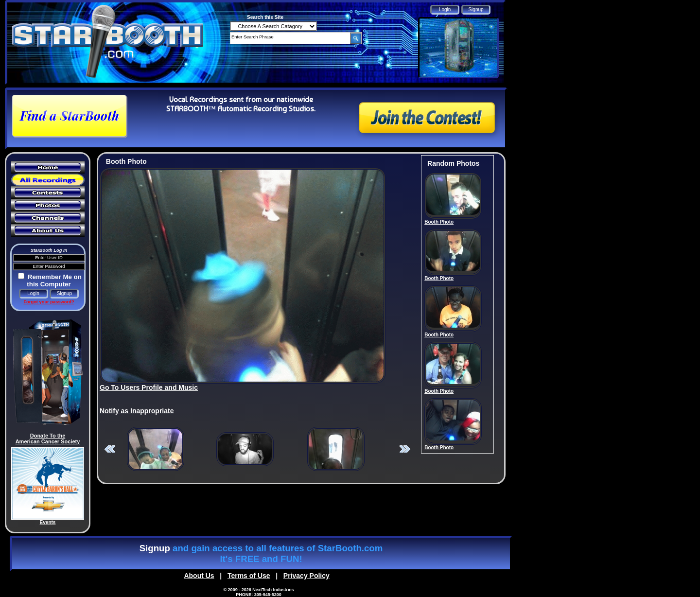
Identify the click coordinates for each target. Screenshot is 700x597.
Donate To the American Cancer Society (48, 439)
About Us (199, 576)
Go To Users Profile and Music (149, 387)
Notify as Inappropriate (137, 411)
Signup (155, 548)
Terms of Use (249, 576)
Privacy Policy (306, 576)
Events (48, 522)
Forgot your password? (49, 302)
